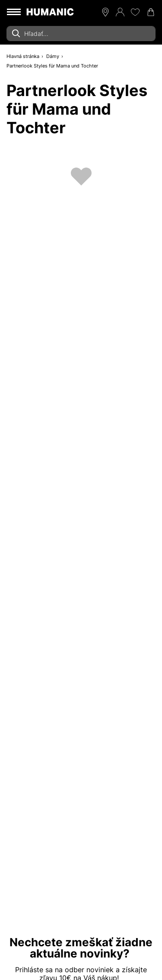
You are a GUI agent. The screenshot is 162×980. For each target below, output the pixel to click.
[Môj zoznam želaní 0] (135, 12)
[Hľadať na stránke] (81, 34)
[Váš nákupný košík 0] (151, 12)
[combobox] (81, 34)
